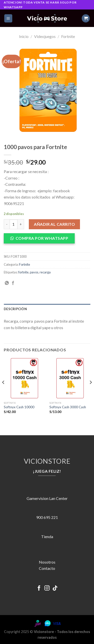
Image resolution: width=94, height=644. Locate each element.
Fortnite (68, 36)
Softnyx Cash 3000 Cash (68, 407)
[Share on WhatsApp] (7, 283)
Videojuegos (45, 36)
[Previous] (4, 392)
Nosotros (47, 562)
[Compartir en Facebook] (13, 283)
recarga (45, 272)
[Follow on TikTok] (55, 588)
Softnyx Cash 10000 (19, 407)
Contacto (47, 568)
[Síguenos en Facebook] (39, 588)
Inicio (24, 36)
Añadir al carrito (54, 224)
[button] (41, 240)
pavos (34, 272)
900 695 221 (47, 517)
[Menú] (8, 18)
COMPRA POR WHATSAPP (42, 238)
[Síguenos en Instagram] (47, 588)
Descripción (15, 309)
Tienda (47, 537)
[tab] (47, 309)
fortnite (23, 272)
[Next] (90, 392)
